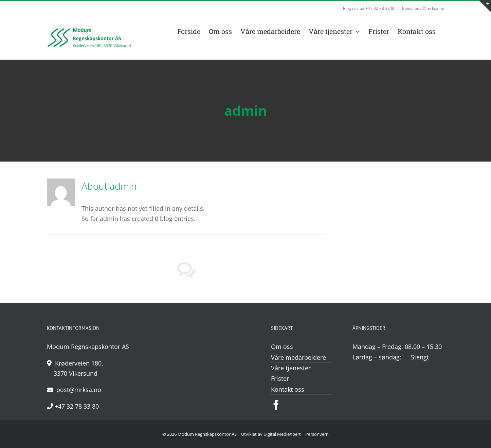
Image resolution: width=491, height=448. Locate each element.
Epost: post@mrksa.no (423, 8)
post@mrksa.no (74, 390)
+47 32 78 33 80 (73, 406)
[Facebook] (276, 405)
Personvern (317, 434)
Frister (280, 378)
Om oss (282, 347)
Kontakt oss (288, 389)
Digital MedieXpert (282, 434)
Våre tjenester (291, 368)
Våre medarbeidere (298, 357)
